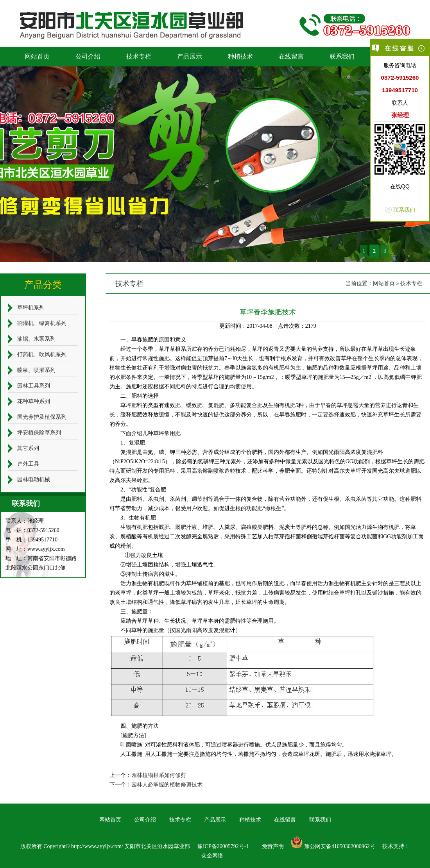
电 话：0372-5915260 (32, 530)
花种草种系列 (34, 401)
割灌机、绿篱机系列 (42, 323)
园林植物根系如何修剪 (159, 775)
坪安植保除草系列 (39, 433)
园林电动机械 (34, 480)
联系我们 (342, 56)
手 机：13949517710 (31, 540)
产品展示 (190, 56)
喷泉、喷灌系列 (36, 370)
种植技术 (240, 56)
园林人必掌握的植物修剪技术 (167, 785)
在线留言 (291, 56)
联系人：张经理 (25, 521)
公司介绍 (88, 56)
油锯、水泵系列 (36, 339)
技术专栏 (139, 56)
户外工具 (28, 464)
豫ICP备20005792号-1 (223, 846)
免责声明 (273, 846)
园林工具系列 (34, 386)
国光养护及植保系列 (42, 417)
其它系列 (28, 448)
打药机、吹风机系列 (42, 355)
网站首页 (37, 56)
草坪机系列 (31, 308)
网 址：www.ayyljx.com (35, 549)
